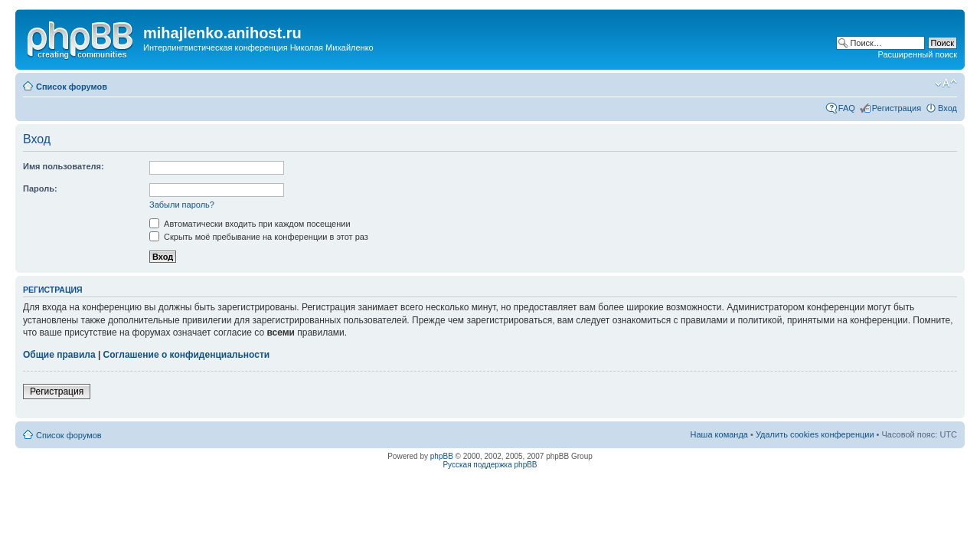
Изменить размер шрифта (946, 84)
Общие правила (59, 355)
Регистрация (897, 108)
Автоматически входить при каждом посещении (250, 224)
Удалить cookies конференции (815, 434)
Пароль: (40, 188)
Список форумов (72, 87)
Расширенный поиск (917, 54)
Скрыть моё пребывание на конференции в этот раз (259, 237)
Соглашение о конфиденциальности (187, 355)
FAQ (847, 108)
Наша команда (719, 434)
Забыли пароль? (182, 205)
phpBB (442, 456)
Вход (947, 108)
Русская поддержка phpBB (490, 465)
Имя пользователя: (64, 166)
